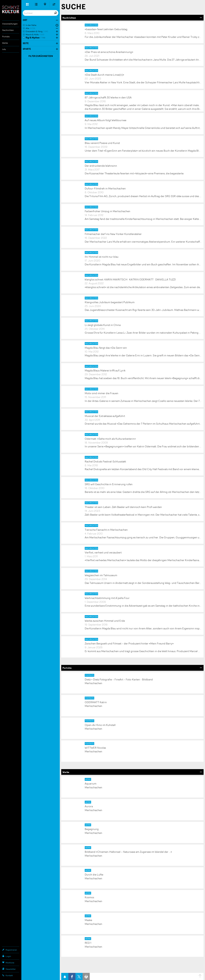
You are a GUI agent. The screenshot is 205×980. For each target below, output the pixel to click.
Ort (25, 20)
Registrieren (10, 950)
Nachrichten (8, 30)
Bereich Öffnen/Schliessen (201, 18)
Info (4, 49)
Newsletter (9, 969)
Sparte (27, 49)
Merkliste (8, 963)
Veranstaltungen (10, 24)
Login (7, 956)
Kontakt (7, 975)
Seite (26, 43)
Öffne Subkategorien (56, 28)
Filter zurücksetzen (41, 56)
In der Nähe (31, 25)
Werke (5, 43)
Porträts (6, 36)
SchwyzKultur (11, 9)
